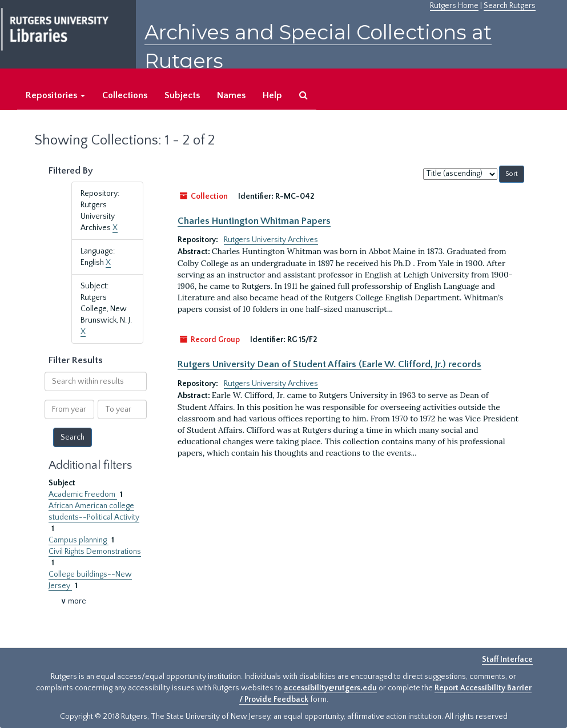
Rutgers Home (454, 6)
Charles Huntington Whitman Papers (254, 221)
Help (272, 95)
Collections (125, 95)
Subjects (182, 95)
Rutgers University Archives (271, 240)
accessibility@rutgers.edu (330, 688)
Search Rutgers (510, 6)
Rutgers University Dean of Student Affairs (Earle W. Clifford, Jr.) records (329, 364)
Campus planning (79, 540)
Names (231, 95)
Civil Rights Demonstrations (95, 552)
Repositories (55, 95)
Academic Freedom (83, 494)
